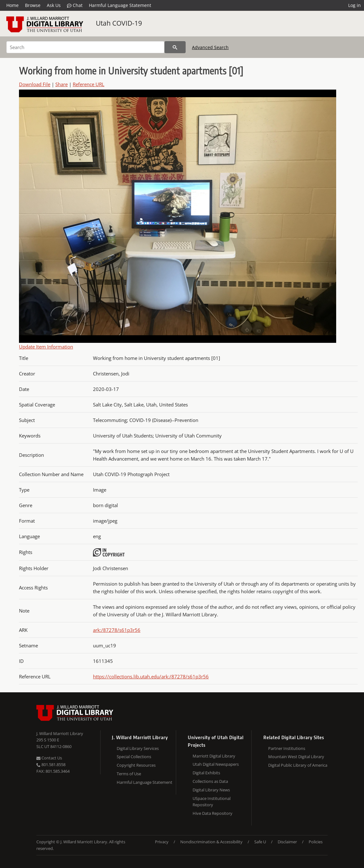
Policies (316, 842)
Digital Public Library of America (298, 765)
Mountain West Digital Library (296, 757)
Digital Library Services (138, 748)
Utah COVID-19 (119, 23)
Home (12, 5)
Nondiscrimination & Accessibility (211, 842)
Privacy (162, 842)
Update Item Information (46, 347)
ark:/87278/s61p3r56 (117, 630)
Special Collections (134, 757)
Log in (355, 5)
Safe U (260, 842)
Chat (75, 5)
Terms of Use (129, 774)
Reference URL (89, 84)
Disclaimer (287, 842)
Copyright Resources (136, 765)
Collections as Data (210, 781)
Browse (33, 5)
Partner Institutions (287, 748)
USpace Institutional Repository (212, 802)
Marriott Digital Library (214, 756)
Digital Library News (211, 790)
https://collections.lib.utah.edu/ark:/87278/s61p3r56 (151, 676)
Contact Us (49, 758)
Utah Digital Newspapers (216, 764)
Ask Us (54, 5)
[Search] (85, 47)
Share (62, 84)
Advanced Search (210, 47)
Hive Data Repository (213, 813)
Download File (35, 84)
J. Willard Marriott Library (60, 733)
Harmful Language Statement (120, 5)
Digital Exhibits (206, 773)
